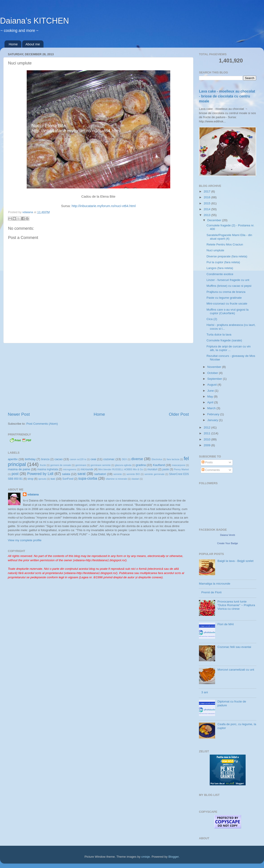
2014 (207, 209)
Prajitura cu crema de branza (226, 292)
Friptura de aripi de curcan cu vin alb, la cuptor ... (229, 348)
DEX (124, 459)
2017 (207, 191)
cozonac (109, 459)
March (212, 408)
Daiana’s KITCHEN (34, 21)
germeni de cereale (61, 465)
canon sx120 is (78, 459)
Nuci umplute (215, 250)
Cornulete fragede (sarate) (224, 340)
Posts (207, 462)
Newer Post (19, 414)
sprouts (42, 479)
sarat (81, 474)
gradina (141, 465)
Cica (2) (212, 319)
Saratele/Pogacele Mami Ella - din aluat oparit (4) (229, 237)
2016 (207, 197)
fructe (43, 465)
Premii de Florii (211, 592)
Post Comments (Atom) (42, 424)
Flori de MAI (226, 624)
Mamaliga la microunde (215, 584)
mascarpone (179, 465)
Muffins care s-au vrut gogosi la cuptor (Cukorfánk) (228, 311)
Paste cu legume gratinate (224, 298)
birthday (30, 459)
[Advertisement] (98, 377)
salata (66, 474)
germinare (81, 465)
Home (13, 44)
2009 (207, 445)
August (212, 385)
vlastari (135, 479)
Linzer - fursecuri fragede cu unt (228, 280)
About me (33, 44)
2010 (207, 439)
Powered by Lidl (40, 474)
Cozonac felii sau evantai (234, 647)
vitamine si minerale (116, 479)
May (211, 396)
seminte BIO (133, 474)
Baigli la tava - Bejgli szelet (235, 561)
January (213, 420)
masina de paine (19, 469)
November (215, 367)
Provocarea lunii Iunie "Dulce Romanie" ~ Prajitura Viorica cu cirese (236, 605)
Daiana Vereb (228, 535)
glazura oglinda (123, 465)
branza (45, 459)
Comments (211, 470)
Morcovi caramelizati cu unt (236, 670)
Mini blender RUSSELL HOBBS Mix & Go (121, 469)
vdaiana (33, 494)
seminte (118, 474)
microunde (87, 469)
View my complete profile (25, 540)
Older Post (179, 414)
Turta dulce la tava (219, 335)
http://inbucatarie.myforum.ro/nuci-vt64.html (104, 206)
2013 (207, 215)
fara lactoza (173, 459)
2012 (207, 427)
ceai (93, 459)
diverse (137, 459)
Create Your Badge (228, 543)
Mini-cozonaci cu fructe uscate (227, 304)
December (215, 220)
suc (53, 479)
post (15, 474)
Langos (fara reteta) (220, 268)
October (213, 373)
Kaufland (159, 465)
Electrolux (157, 459)
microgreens (70, 469)
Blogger (174, 857)
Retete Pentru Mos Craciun (225, 244)
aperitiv (13, 459)
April (211, 402)
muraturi (152, 469)
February (214, 414)
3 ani (204, 692)
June (211, 391)
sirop (31, 479)
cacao (59, 459)
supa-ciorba (88, 478)
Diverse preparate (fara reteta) (227, 256)
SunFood (68, 479)
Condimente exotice (220, 274)
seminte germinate (154, 474)
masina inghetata (48, 469)
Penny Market (181, 469)
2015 (207, 203)
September (215, 379)
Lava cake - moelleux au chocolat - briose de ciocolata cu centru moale (227, 96)
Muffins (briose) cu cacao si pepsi (229, 286)
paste (166, 469)
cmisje (146, 857)
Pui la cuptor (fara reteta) (223, 262)
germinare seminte (101, 465)
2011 (207, 433)
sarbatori (100, 474)
